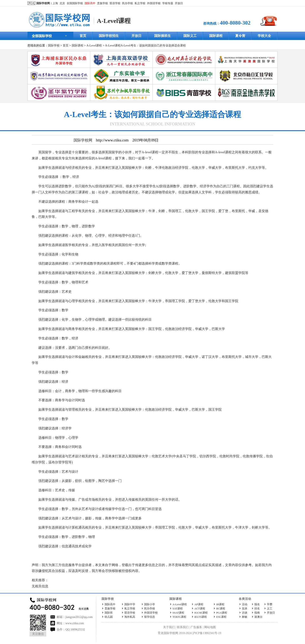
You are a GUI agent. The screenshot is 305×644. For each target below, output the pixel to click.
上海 (55, 3)
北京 (62, 3)
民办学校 (127, 3)
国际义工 (190, 36)
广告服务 (196, 627)
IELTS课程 (201, 617)
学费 (270, 604)
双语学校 (115, 3)
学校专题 (168, 3)
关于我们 (169, 627)
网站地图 (210, 627)
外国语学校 (154, 3)
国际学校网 (43, 3)
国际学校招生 (109, 36)
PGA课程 (222, 613)
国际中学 (130, 604)
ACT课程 (200, 608)
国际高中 (90, 3)
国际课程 (216, 36)
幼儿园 (109, 617)
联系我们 (183, 627)
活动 (245, 604)
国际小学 (150, 604)
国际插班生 (162, 36)
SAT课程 (178, 608)
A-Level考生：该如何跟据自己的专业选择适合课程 (153, 46)
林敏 (245, 617)
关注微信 (38, 634)
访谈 (245, 613)
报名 (257, 604)
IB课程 (220, 604)
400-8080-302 (235, 23)
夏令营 (240, 36)
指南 (257, 613)
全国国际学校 (75, 3)
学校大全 (264, 36)
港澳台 (258, 617)
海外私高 (130, 617)
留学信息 (150, 617)
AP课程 (199, 604)
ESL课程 (221, 617)
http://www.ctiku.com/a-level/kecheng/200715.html (113, 556)
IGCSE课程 (201, 613)
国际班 (109, 613)
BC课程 (221, 608)
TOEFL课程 (179, 617)
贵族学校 (102, 3)
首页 (83, 36)
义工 (270, 608)
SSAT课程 (178, 613)
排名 (257, 608)
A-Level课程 (114, 21)
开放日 (179, 3)
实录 (245, 608)
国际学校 (54, 46)
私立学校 (140, 3)
